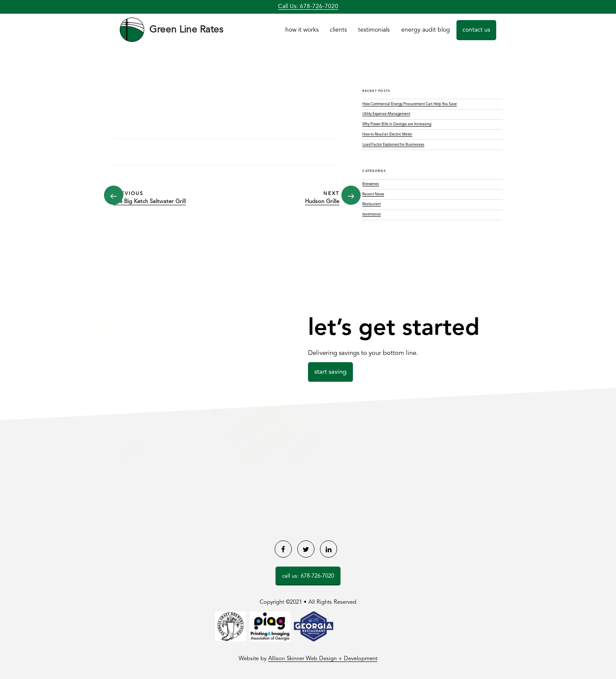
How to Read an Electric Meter (387, 134)
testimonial (372, 214)
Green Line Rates (186, 30)
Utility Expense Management (386, 114)
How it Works (302, 30)
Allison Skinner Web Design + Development (323, 659)
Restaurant (372, 204)
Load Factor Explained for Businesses (393, 145)
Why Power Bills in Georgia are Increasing (397, 124)
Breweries (371, 184)
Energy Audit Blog (426, 30)
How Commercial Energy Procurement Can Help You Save (410, 104)
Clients (338, 30)
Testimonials (374, 30)
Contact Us (476, 30)
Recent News (373, 194)
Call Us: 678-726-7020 (308, 7)
